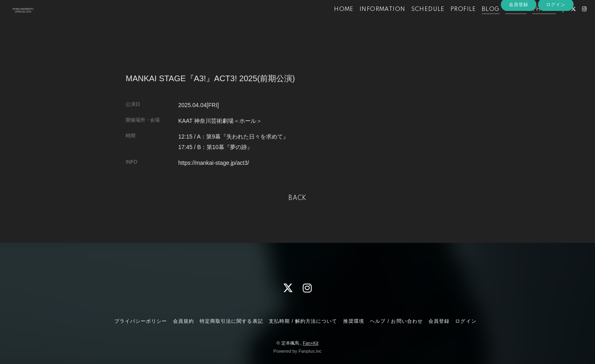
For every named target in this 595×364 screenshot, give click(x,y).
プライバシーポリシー (141, 321)
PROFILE (449, 23)
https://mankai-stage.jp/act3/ (214, 163)
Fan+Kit (311, 343)
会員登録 (519, 37)
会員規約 (184, 321)
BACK (297, 198)
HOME (330, 23)
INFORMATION (368, 23)
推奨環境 (354, 321)
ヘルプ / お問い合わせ (396, 321)
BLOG (477, 23)
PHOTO (530, 23)
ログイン (556, 37)
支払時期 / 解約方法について (303, 321)
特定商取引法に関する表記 (231, 321)
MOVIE (502, 23)
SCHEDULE (414, 23)
